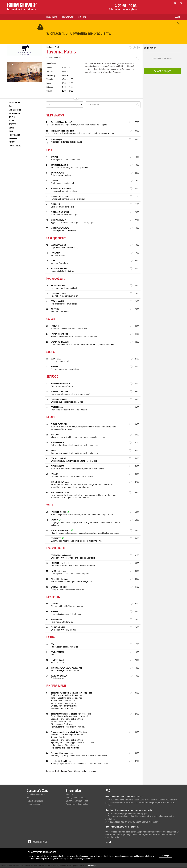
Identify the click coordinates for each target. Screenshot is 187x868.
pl (175, 3)
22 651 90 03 (127, 6)
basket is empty (162, 71)
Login (177, 17)
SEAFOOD (12, 124)
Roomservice (37, 842)
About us (70, 794)
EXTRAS (12, 142)
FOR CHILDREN (15, 135)
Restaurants (52, 17)
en (181, 3)
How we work (68, 17)
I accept (166, 855)
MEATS (11, 128)
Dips (10, 106)
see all (108, 842)
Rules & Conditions (35, 801)
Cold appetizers (15, 110)
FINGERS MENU (15, 146)
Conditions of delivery (36, 794)
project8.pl (92, 866)
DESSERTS (13, 139)
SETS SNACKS (14, 103)
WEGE (11, 131)
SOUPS (11, 121)
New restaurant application (77, 804)
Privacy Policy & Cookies (76, 798)
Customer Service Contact (77, 801)
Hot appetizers (14, 113)
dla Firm (82, 17)
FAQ (29, 798)
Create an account (35, 804)
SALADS (12, 117)
